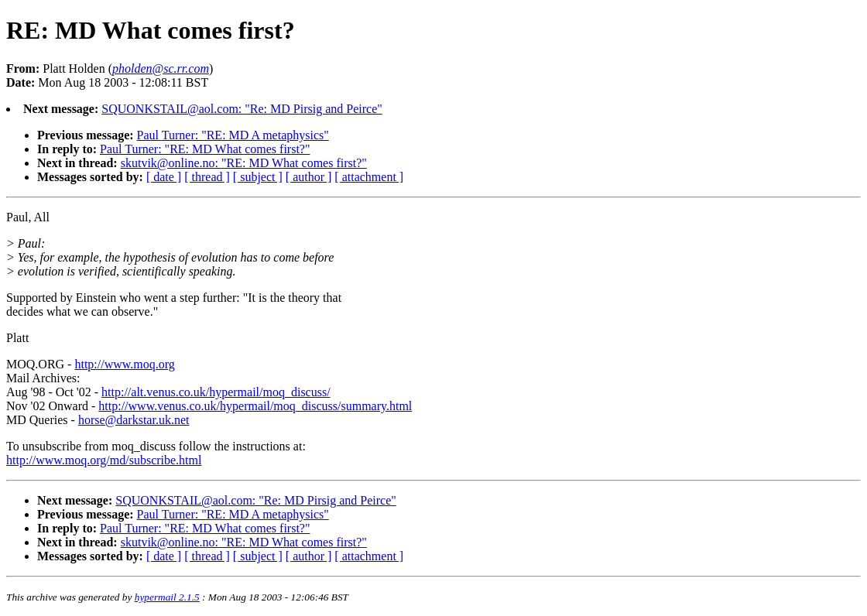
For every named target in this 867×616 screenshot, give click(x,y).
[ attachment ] (369, 177)
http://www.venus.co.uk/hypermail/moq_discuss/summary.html (255, 406)
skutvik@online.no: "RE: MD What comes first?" (244, 163)
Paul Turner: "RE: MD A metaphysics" (233, 135)
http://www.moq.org (124, 364)
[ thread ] (207, 177)
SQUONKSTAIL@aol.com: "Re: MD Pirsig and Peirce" (242, 109)
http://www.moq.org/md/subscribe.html (104, 460)
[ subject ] (258, 177)
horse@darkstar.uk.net (134, 420)
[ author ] (309, 177)
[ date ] (164, 177)
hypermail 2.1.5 (167, 597)
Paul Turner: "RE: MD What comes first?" (205, 149)
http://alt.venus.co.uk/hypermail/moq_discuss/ (216, 392)
